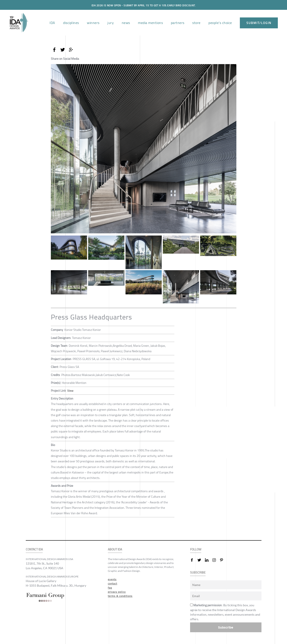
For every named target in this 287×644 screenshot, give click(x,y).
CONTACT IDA (34, 549)
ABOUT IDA (115, 549)
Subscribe (226, 627)
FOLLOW (196, 549)
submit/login (259, 23)
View (70, 391)
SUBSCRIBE (198, 572)
